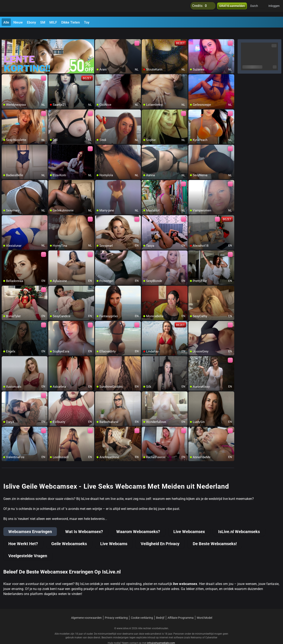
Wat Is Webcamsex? (84, 522)
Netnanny (197, 628)
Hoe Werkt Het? (23, 535)
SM (43, 22)
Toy (87, 22)
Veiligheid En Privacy (160, 535)
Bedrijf (160, 609)
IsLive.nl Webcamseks (239, 522)
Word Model (204, 609)
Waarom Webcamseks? (138, 522)
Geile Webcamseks (69, 535)
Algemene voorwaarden (86, 609)
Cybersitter (211, 628)
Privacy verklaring (116, 609)
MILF (53, 22)
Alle (6, 22)
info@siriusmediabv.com (161, 634)
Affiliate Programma (181, 609)
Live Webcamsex (189, 522)
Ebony (31, 22)
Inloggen (274, 8)
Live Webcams (114, 535)
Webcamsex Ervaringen (30, 522)
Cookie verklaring (142, 609)
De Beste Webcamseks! (215, 535)
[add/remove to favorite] (98, 33)
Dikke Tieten (71, 22)
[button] (257, 8)
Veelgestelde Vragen (28, 547)
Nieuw (18, 22)
